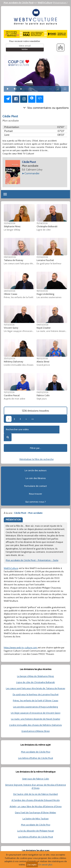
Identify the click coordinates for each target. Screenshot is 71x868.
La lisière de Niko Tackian (36, 819)
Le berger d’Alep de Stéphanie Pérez (35, 676)
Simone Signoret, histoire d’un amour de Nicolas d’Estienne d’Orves (35, 786)
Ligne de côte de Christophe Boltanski (36, 682)
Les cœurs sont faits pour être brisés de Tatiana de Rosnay (35, 688)
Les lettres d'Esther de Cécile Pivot (36, 758)
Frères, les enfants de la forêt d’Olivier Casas (35, 700)
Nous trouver (35, 494)
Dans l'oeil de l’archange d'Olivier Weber (35, 812)
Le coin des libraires (36, 478)
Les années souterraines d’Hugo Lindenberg (35, 707)
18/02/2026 (42, 358)
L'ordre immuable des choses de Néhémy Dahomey (36, 725)
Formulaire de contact (35, 486)
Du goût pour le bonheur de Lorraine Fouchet (36, 694)
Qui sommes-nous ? (35, 502)
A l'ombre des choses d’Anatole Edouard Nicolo (36, 800)
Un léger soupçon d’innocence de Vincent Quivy (36, 713)
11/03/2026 (9, 325)
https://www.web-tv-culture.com (21, 647)
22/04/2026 (9, 223)
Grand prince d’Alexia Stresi (35, 731)
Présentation (60, 3)
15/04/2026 (42, 223)
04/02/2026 (42, 392)
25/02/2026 (9, 358)
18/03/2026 (42, 291)
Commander (32, 173)
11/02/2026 (9, 392)
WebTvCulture (45, 3)
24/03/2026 (9, 291)
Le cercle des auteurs (35, 470)
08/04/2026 (10, 257)
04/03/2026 (42, 325)
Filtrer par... (36, 448)
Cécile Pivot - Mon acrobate (28, 513)
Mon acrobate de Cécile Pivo (36, 752)
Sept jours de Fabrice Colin (36, 779)
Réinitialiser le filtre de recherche (37, 459)
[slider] (33, 89)
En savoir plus (45, 864)
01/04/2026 (42, 257)
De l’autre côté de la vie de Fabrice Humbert (36, 794)
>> (33, 419)
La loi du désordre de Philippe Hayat (35, 831)
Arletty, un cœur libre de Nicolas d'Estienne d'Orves (36, 806)
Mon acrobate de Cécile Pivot (19, 3)
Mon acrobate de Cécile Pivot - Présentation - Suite (32, 560)
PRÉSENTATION (13, 520)
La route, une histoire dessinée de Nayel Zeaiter (36, 719)
